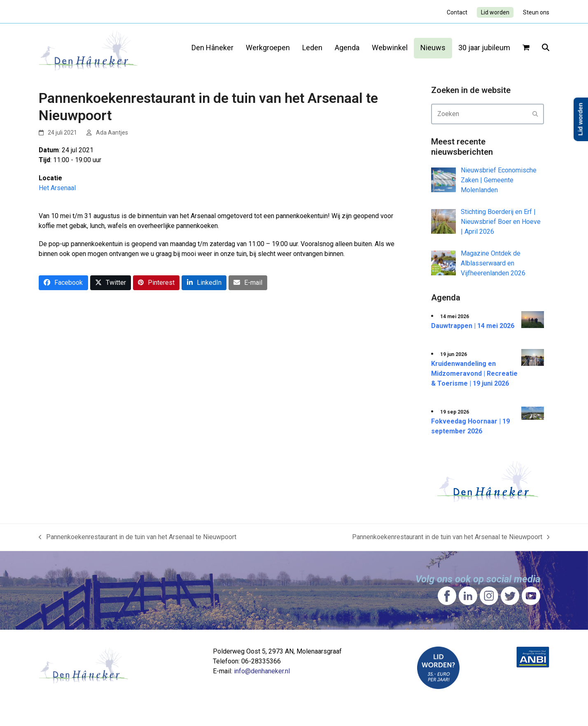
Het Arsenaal (57, 188)
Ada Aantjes (112, 133)
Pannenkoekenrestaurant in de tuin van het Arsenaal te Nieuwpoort (138, 538)
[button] (526, 48)
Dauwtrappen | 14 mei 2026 (473, 326)
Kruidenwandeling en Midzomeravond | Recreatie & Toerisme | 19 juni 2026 (474, 373)
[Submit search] (535, 114)
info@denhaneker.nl (262, 671)
